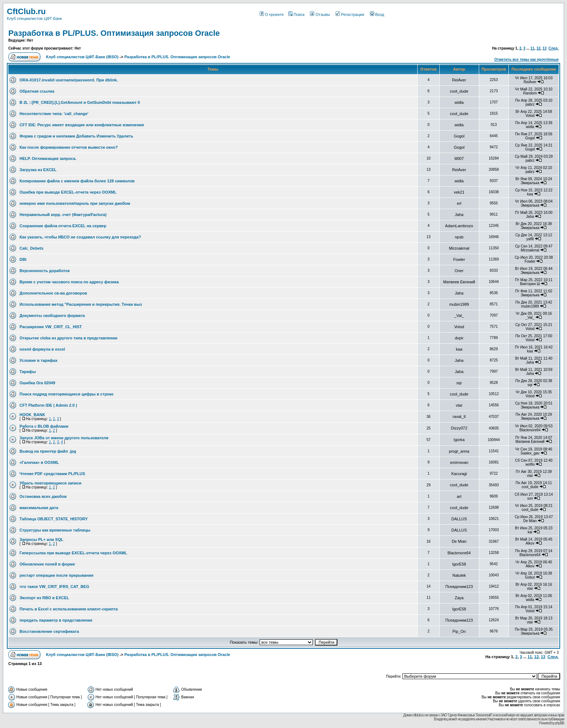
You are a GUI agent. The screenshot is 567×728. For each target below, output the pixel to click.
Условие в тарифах (39, 360)
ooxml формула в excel (42, 349)
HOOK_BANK (32, 415)
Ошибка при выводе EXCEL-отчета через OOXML (68, 192)
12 (538, 48)
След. (554, 48)
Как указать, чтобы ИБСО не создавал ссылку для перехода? (80, 237)
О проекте (272, 14)
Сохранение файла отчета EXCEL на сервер (63, 226)
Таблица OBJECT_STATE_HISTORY (54, 519)
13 (544, 48)
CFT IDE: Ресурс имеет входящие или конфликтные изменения (82, 125)
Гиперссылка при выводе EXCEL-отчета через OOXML (73, 553)
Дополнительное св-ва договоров (53, 293)
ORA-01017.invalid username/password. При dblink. (69, 80)
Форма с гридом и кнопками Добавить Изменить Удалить (76, 136)
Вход (377, 14)
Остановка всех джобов (43, 496)
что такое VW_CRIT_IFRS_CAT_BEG (54, 587)
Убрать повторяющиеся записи (50, 483)
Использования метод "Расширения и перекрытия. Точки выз (81, 304)
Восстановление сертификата (49, 631)
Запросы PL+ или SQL (41, 539)
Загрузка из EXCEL (38, 170)
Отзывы (320, 14)
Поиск (296, 14)
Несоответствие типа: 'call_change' (54, 114)
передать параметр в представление (56, 620)
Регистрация (350, 14)
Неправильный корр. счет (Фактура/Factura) (63, 215)
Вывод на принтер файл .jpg (48, 451)
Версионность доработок (45, 271)
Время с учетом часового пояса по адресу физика (69, 282)
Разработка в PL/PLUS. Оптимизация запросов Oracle (114, 33)
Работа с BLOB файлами (44, 426)
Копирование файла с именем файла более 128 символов (77, 181)
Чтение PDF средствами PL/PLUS (52, 474)
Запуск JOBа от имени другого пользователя (64, 438)
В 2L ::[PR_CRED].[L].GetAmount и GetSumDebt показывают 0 (80, 102)
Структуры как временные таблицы (55, 530)
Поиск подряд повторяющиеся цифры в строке (67, 394)
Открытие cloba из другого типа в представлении (68, 338)
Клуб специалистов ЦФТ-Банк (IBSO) (82, 57)
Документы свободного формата (52, 316)
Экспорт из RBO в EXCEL (44, 598)
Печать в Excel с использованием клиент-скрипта (69, 609)
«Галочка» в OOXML (39, 462)
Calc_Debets (31, 248)
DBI (23, 259)
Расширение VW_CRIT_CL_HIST (51, 327)
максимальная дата (39, 508)
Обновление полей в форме (47, 564)
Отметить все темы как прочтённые (526, 60)
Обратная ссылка (37, 91)
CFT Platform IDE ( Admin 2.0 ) (48, 405)
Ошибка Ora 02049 (37, 383)
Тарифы (28, 372)
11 (532, 48)
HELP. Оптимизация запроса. (48, 158)
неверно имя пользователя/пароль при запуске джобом (75, 203)
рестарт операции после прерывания (57, 575)
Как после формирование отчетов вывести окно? (69, 147)
